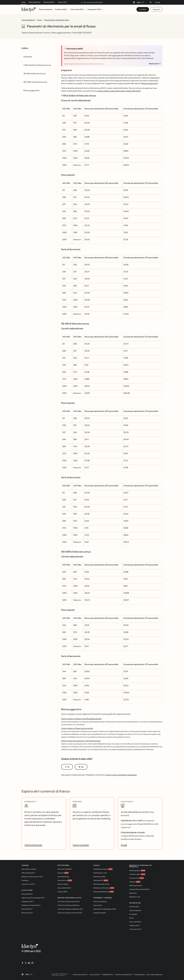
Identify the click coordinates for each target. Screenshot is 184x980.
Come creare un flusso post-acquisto (77, 728)
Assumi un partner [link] (81, 845)
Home (24, 2)
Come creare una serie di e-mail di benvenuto (81, 741)
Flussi (40, 20)
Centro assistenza (34, 2)
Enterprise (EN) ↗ (49, 2)
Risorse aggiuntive (150, 83)
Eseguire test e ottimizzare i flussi (57, 20)
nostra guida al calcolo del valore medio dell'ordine (119, 91)
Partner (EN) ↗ (63, 2)
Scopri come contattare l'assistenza (121, 775)
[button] (67, 767)
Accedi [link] (124, 845)
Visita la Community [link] (33, 845)
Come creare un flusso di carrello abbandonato (81, 719)
